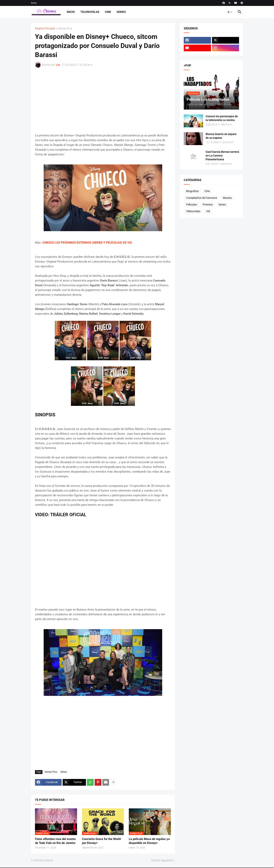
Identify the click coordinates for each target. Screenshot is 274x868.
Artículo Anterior (43, 860)
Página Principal (45, 29)
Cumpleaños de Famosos (202, 198)
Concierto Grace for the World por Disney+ (101, 841)
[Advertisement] (103, 100)
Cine (108, 12)
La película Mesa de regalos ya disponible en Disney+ (149, 841)
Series (121, 12)
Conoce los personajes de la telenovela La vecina (222, 118)
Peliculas (192, 205)
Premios (208, 205)
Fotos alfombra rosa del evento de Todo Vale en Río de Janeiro (55, 841)
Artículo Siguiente (162, 860)
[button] (230, 12)
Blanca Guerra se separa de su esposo (221, 136)
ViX (208, 211)
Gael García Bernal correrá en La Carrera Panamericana (222, 156)
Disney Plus (65, 29)
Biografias (192, 191)
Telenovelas (90, 12)
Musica (227, 198)
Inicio (34, 3)
